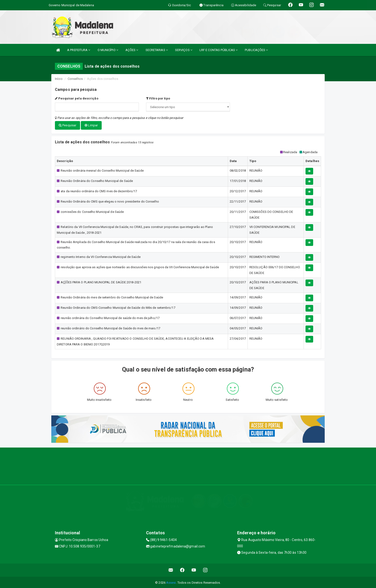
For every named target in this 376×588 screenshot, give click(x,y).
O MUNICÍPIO (108, 50)
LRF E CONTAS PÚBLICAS (219, 50)
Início (59, 79)
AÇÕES (132, 50)
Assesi (171, 582)
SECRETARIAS (157, 50)
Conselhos (75, 79)
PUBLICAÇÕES (256, 50)
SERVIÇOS (184, 50)
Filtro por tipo (158, 98)
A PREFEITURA (79, 50)
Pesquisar (68, 125)
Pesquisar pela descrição (77, 98)
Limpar (91, 125)
